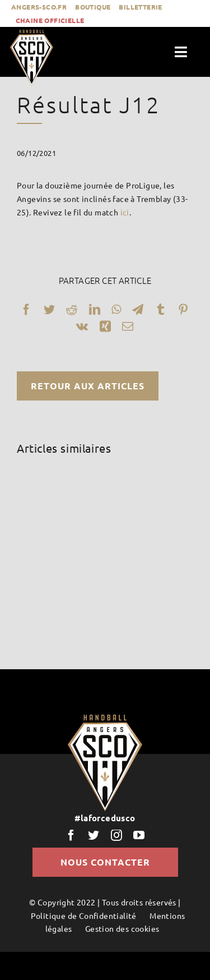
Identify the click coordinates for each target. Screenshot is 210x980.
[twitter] (94, 835)
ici (125, 212)
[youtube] (139, 835)
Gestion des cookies (122, 928)
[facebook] (71, 835)
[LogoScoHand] (32, 34)
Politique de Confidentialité (84, 915)
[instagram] (116, 835)
